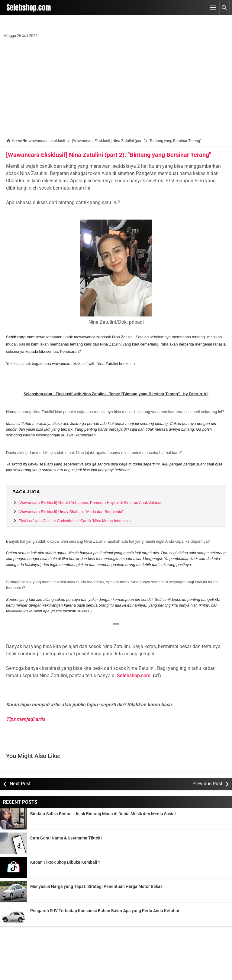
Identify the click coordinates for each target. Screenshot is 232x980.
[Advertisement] (116, 89)
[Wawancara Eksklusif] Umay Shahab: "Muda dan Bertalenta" (71, 512)
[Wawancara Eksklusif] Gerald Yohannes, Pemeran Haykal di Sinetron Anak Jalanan (90, 503)
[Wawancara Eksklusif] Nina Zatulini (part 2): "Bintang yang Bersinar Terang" (108, 155)
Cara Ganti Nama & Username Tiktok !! (67, 838)
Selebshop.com (134, 675)
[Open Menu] (213, 8)
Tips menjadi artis (26, 719)
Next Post (20, 784)
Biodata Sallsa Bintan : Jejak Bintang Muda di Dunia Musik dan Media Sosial (103, 814)
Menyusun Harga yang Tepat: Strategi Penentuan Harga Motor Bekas (96, 886)
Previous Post (207, 784)
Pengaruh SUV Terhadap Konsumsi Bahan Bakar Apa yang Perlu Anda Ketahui (105, 911)
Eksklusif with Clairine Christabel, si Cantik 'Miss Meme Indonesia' (75, 521)
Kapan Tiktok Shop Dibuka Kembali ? (65, 862)
